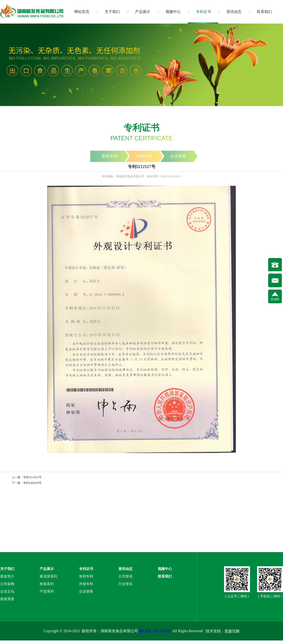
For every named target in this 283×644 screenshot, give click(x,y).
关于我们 (112, 12)
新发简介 (7, 576)
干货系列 (47, 591)
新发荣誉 (7, 599)
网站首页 (82, 12)
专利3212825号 (32, 477)
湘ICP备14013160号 (154, 631)
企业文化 (7, 591)
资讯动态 (234, 12)
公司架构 (7, 584)
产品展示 (143, 12)
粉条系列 (47, 584)
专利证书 (204, 12)
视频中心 (173, 12)
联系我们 (264, 12)
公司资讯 (125, 576)
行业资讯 (125, 584)
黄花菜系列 (48, 576)
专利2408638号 (32, 483)
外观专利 (86, 584)
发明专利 (86, 576)
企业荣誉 (86, 591)
